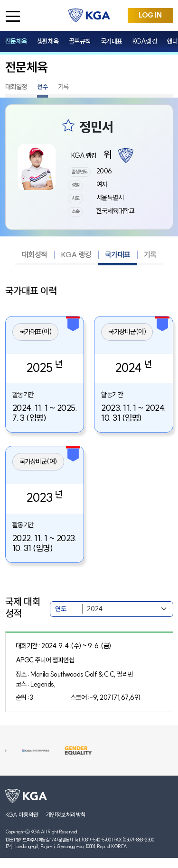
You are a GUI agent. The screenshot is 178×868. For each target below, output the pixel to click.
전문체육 (16, 41)
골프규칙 (80, 41)
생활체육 (48, 41)
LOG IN (150, 15)
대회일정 (16, 87)
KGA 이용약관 (22, 815)
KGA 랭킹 (76, 254)
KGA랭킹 (145, 41)
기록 (63, 87)
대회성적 (35, 254)
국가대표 (112, 41)
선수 (42, 87)
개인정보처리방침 (66, 815)
